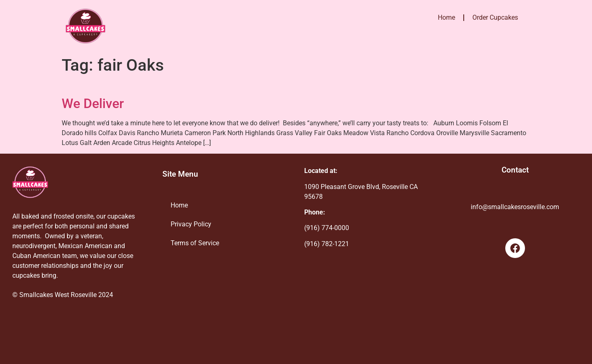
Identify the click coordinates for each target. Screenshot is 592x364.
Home (446, 17)
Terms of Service (195, 243)
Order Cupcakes (495, 17)
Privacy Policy (191, 224)
